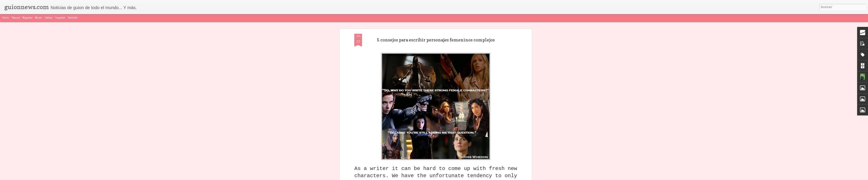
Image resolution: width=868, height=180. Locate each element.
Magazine (28, 18)
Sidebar (49, 18)
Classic (6, 18)
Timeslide (73, 18)
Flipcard (16, 18)
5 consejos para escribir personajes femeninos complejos (436, 40)
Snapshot (60, 18)
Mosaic (39, 18)
